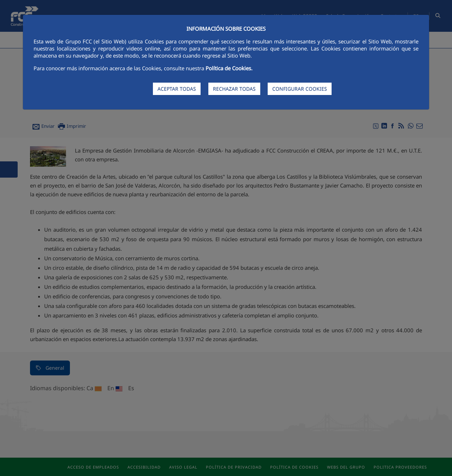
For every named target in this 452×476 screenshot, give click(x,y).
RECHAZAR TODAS (234, 89)
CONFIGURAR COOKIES (300, 89)
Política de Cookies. (229, 68)
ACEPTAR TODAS (177, 89)
